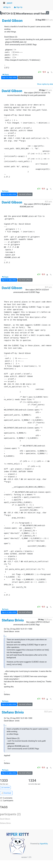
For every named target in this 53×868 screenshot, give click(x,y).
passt (9, 3)
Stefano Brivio (13, 620)
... (6, 636)
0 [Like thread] (40, 72)
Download (6, 793)
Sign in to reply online (9, 77)
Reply (6, 75)
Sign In (7, 7)
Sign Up (18, 7)
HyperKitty (44, 844)
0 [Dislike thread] (44, 72)
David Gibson (12, 21)
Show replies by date (45, 84)
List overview (5, 788)
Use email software (25, 77)
